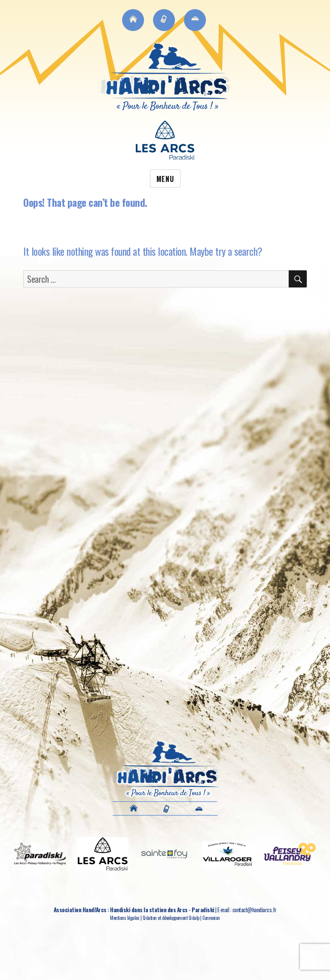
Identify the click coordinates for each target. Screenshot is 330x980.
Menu (165, 179)
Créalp (194, 918)
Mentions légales (125, 918)
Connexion (211, 918)
